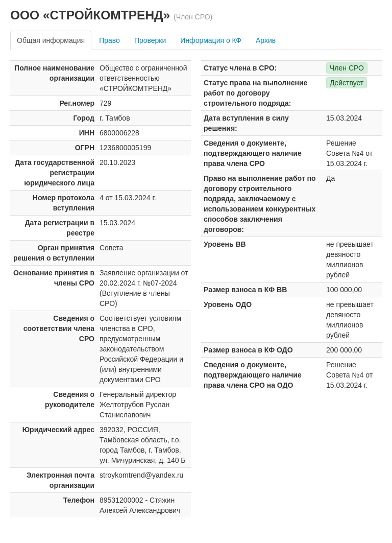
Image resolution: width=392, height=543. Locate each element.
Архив (266, 40)
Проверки (150, 40)
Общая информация (51, 40)
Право (109, 40)
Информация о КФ (211, 40)
